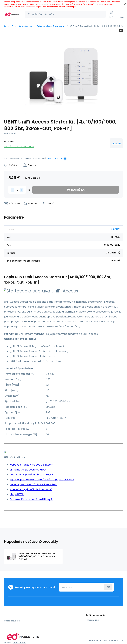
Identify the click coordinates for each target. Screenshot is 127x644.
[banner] (13, 14)
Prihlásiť (108, 587)
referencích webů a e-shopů (63, 7)
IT (12, 26)
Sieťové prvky (25, 26)
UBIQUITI (116, 143)
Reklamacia (93, 620)
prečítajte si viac (55, 159)
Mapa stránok (19, 642)
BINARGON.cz (117, 640)
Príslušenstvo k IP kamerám (51, 26)
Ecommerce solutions (100, 640)
